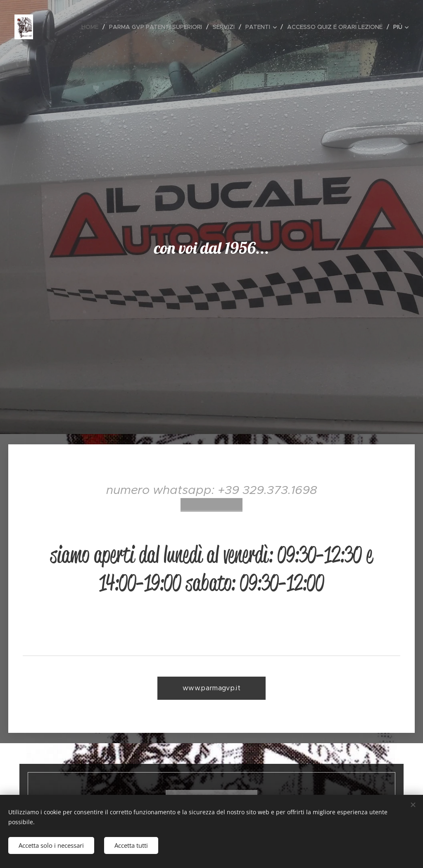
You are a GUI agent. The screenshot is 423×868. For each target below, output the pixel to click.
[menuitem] (92, 27)
